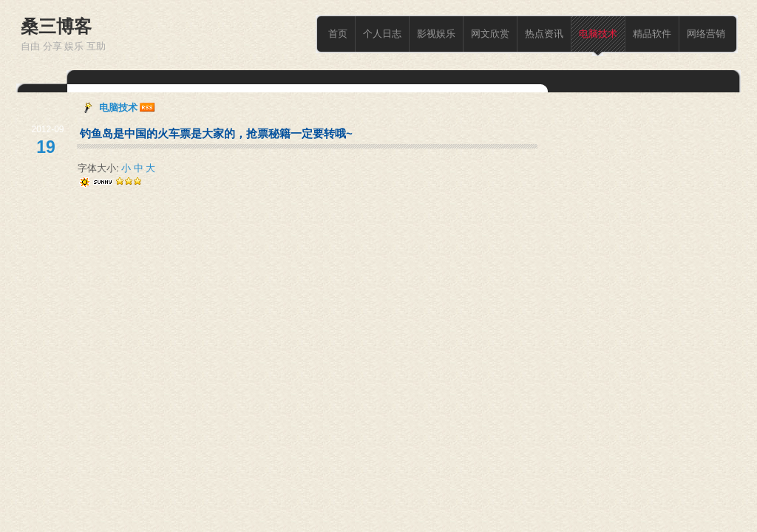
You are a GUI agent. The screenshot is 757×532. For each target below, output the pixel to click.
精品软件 (652, 34)
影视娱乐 (436, 34)
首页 (338, 34)
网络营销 (706, 34)
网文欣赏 (490, 34)
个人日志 (382, 34)
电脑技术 (598, 34)
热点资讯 (544, 34)
